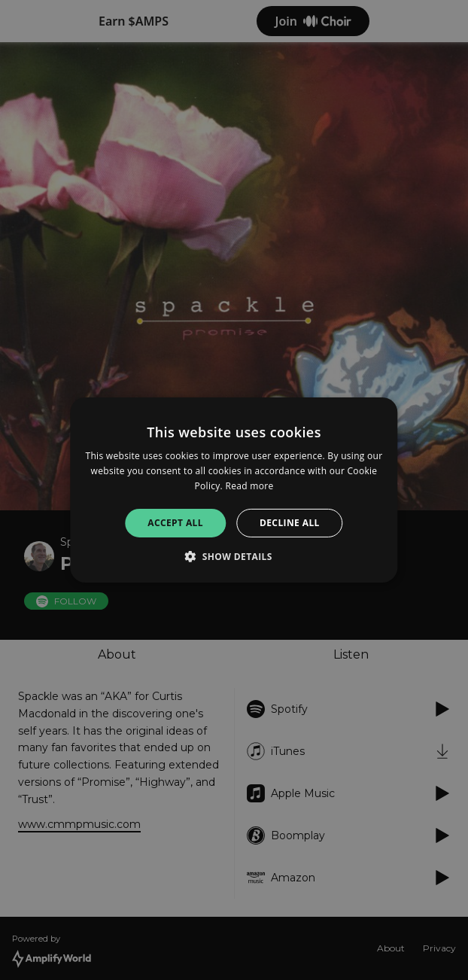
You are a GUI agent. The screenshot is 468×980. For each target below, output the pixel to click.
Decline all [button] (290, 523)
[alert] (234, 490)
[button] (234, 556)
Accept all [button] (175, 523)
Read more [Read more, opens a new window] (249, 486)
